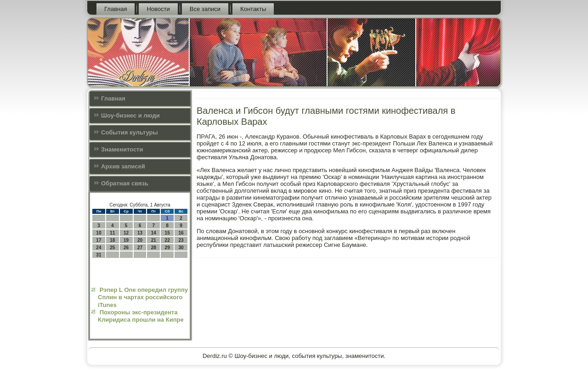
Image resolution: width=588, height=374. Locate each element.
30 (181, 248)
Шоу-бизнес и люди (130, 115)
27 (140, 248)
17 (99, 240)
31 (99, 255)
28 (154, 248)
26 (126, 248)
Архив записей (123, 166)
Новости (158, 9)
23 (181, 240)
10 (99, 233)
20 (140, 240)
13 (140, 233)
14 (154, 233)
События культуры (129, 132)
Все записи (205, 9)
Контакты (253, 9)
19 (126, 240)
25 (112, 248)
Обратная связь (125, 183)
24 (99, 248)
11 (112, 233)
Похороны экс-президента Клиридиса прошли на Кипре (141, 316)
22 (167, 240)
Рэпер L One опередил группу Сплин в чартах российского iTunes (143, 297)
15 (167, 233)
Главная (116, 9)
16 (181, 233)
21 (154, 240)
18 (112, 240)
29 (167, 248)
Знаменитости (122, 149)
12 (126, 233)
